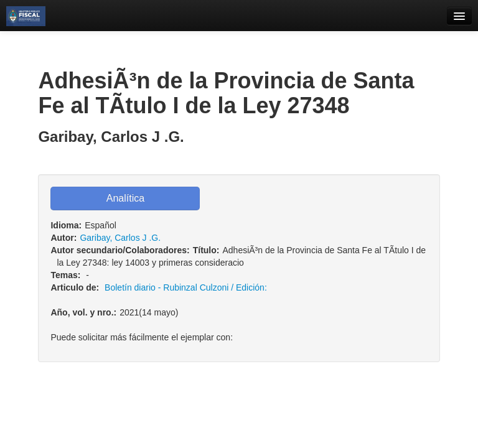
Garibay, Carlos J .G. (120, 238)
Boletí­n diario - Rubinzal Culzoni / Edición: (186, 287)
